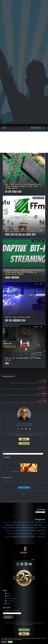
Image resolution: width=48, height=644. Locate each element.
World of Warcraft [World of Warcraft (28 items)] (23, 537)
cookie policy (19, 640)
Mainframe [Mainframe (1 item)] (30, 525)
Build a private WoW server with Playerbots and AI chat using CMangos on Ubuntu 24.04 (24, 396)
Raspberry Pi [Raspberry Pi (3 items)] (37, 528)
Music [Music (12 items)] (7, 528)
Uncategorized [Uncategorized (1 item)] (36, 534)
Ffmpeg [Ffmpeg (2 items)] (23, 522)
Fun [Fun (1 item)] (27, 522)
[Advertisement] (24, 142)
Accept (10, 642)
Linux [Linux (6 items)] (25, 525)
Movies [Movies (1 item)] (43, 525)
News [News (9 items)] (14, 528)
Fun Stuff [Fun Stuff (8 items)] (33, 522)
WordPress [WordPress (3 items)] (9, 537)
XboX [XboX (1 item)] (36, 537)
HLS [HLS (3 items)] (20, 525)
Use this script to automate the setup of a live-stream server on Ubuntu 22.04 (24, 389)
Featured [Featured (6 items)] (17, 522)
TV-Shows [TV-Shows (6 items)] (18, 534)
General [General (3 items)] (16, 525)
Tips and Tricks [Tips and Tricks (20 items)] (37, 531)
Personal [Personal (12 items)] (28, 528)
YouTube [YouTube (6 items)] (41, 537)
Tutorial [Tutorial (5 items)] (10, 534)
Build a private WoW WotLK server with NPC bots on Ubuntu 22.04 (29, 383)
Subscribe (7, 457)
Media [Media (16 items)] (37, 525)
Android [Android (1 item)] (8, 522)
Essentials (4, 642)
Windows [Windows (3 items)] (42, 534)
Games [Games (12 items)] (9, 525)
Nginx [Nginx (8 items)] (20, 528)
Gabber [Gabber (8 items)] (41, 522)
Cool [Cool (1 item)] (11, 522)
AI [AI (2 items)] (4, 522)
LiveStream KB (9, 480)
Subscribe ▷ (8, 617)
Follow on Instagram (25, 487)
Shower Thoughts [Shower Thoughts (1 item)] (12, 531)
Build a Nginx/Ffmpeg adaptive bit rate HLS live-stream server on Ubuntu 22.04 (24, 402)
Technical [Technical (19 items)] (22, 531)
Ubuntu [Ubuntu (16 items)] (27, 533)
